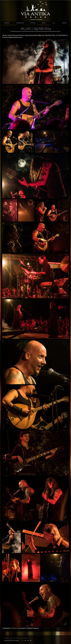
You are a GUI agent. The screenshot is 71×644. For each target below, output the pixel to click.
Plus (54, 23)
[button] (35, 62)
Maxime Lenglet (16, 628)
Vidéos (44, 23)
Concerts (7, 23)
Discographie (20, 23)
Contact (64, 23)
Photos (33, 23)
